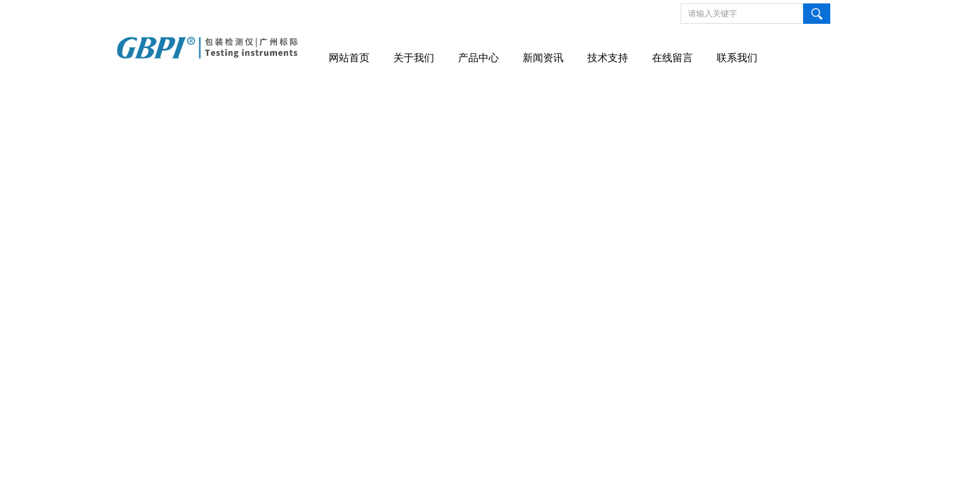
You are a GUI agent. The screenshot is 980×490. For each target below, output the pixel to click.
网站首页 (349, 58)
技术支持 (608, 58)
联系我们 (737, 58)
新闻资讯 (543, 58)
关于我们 (414, 58)
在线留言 (672, 58)
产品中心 (478, 58)
